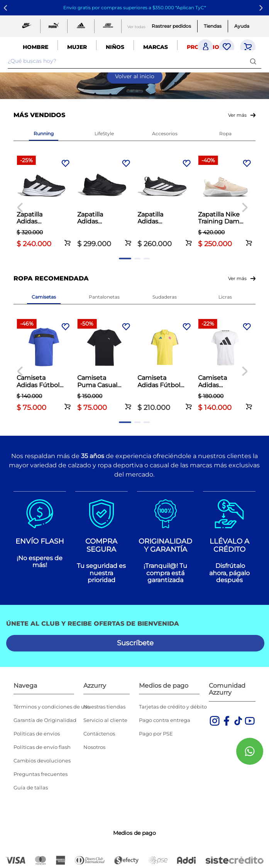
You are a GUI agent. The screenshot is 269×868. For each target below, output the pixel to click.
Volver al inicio (135, 76)
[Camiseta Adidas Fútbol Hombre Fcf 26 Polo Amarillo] (165, 366)
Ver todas (136, 27)
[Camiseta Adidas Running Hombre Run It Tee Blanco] (225, 366)
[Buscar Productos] (255, 61)
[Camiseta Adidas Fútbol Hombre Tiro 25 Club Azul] (44, 366)
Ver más (237, 115)
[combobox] (134, 61)
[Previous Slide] (7, 8)
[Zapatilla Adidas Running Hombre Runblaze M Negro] (165, 203)
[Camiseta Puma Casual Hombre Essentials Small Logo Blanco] (104, 366)
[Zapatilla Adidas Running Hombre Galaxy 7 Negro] (44, 203)
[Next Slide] (262, 8)
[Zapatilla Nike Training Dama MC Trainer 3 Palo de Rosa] (225, 203)
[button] (68, 238)
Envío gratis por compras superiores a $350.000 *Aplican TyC (134, 8)
